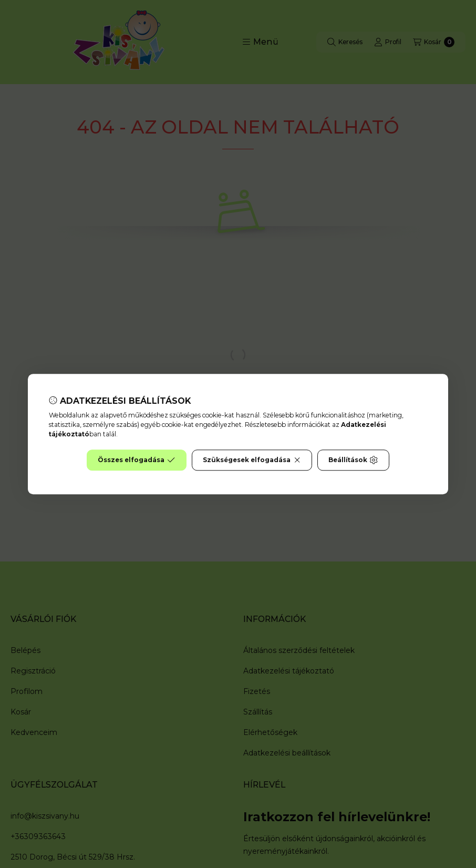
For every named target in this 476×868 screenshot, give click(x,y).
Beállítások (353, 460)
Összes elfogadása (136, 460)
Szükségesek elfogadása (252, 460)
